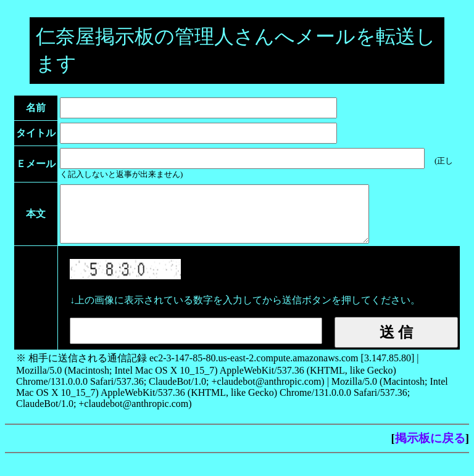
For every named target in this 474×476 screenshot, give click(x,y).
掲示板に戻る (430, 449)
